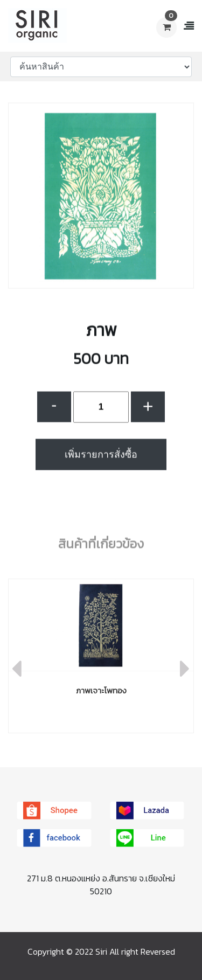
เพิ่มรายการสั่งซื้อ (101, 460)
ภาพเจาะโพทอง (101, 690)
